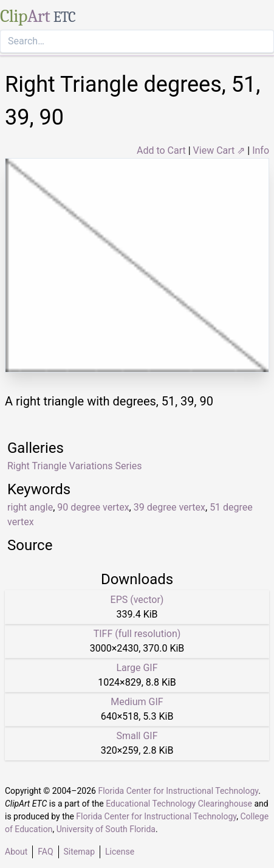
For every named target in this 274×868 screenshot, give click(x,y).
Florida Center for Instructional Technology (178, 791)
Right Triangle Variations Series (74, 466)
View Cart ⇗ (219, 150)
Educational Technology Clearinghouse (179, 804)
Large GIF (137, 668)
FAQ (45, 852)
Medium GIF (137, 702)
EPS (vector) (137, 600)
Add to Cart (161, 150)
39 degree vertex (170, 507)
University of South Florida (106, 829)
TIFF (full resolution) (137, 634)
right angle (30, 507)
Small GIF (137, 736)
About (16, 852)
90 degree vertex (93, 507)
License (120, 852)
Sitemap (79, 852)
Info (261, 150)
